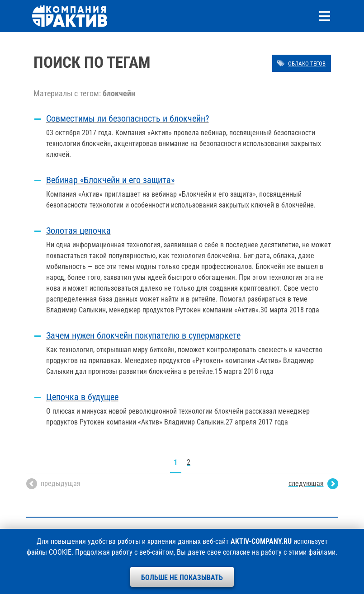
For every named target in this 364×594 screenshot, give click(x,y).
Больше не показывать (182, 577)
